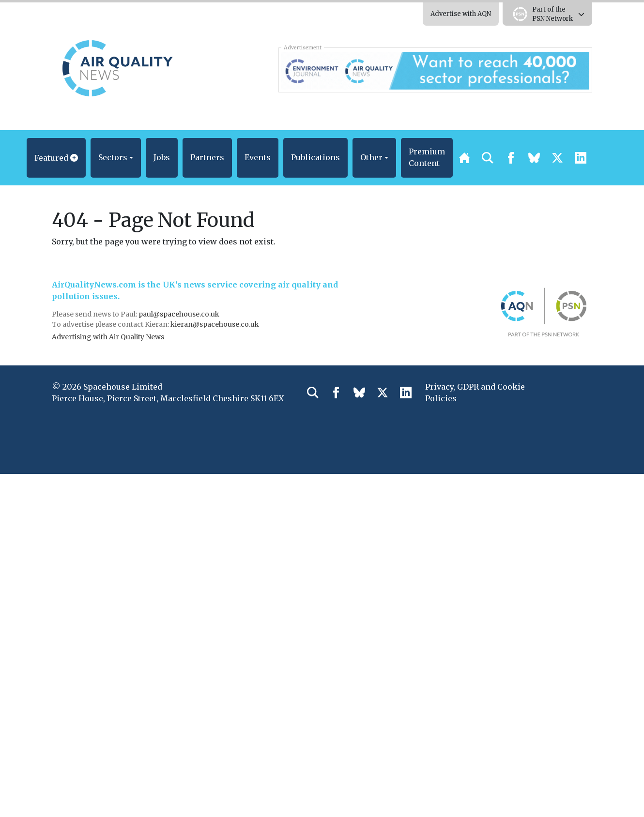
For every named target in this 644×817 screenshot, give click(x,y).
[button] (56, 158)
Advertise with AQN (461, 14)
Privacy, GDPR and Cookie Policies (475, 393)
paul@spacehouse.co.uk (180, 314)
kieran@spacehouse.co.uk (215, 324)
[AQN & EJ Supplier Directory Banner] (435, 70)
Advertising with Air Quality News (108, 337)
